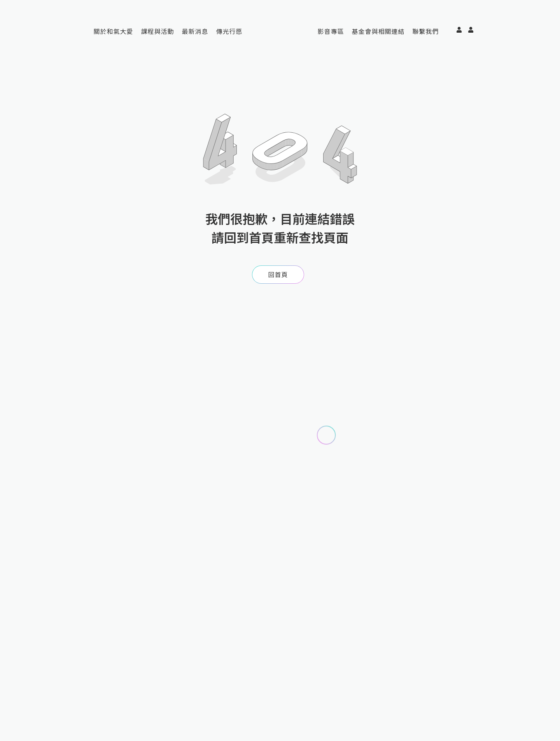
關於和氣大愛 (114, 31)
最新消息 (195, 31)
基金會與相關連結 (378, 31)
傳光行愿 (229, 31)
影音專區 (331, 31)
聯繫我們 (425, 31)
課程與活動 (158, 31)
